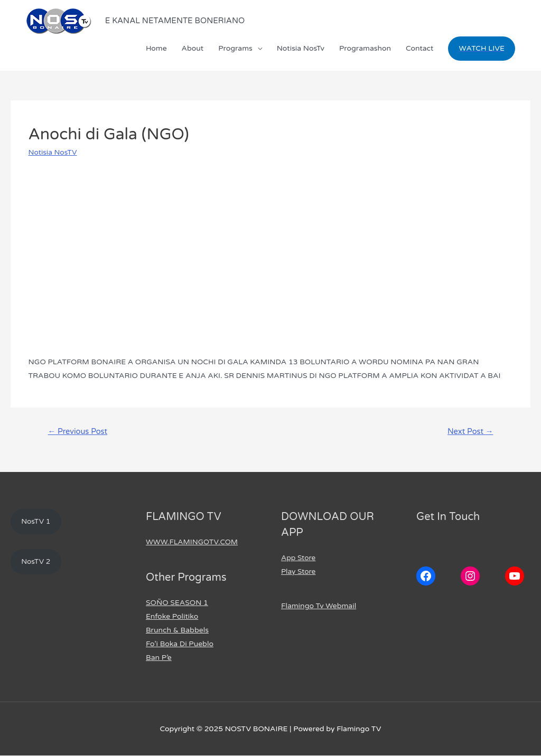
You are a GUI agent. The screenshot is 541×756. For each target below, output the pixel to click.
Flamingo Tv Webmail (319, 606)
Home (156, 48)
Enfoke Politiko (172, 617)
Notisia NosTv (301, 48)
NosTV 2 (36, 563)
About (193, 48)
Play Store (299, 572)
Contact (419, 48)
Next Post (470, 431)
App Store (299, 558)
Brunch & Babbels (177, 631)
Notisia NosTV (53, 152)
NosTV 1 (36, 522)
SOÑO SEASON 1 (177, 603)
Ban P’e (159, 658)
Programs (235, 48)
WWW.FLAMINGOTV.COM (193, 542)
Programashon (365, 48)
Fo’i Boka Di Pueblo (180, 644)
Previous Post (78, 431)
